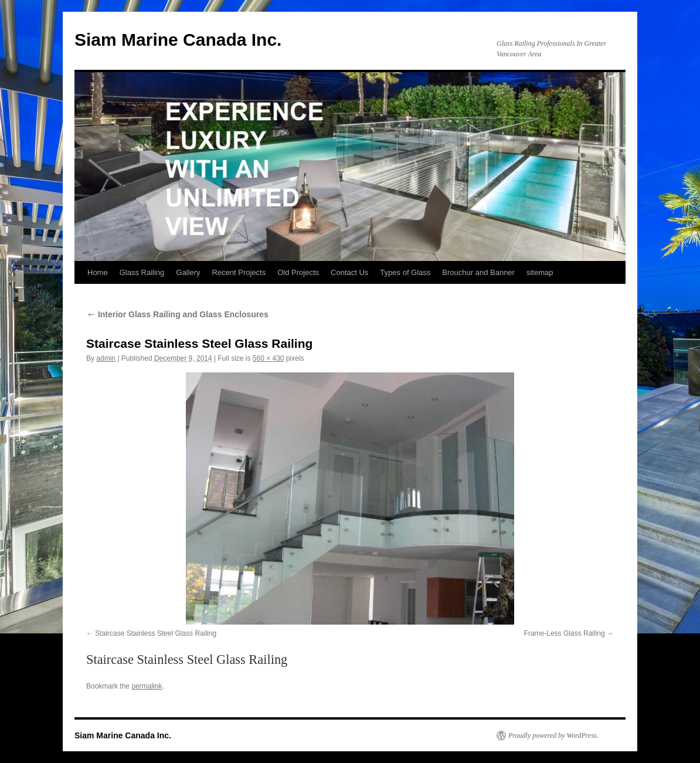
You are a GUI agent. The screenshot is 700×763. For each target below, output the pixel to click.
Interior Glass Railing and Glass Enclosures (177, 314)
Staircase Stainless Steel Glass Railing (156, 633)
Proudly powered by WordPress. (553, 735)
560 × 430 (269, 358)
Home (98, 272)
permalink (147, 686)
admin (106, 358)
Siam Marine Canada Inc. (178, 40)
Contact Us (349, 272)
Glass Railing (142, 272)
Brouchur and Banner (478, 272)
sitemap (540, 272)
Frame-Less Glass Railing (565, 633)
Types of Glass (405, 272)
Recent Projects (239, 272)
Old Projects (298, 272)
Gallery (188, 272)
